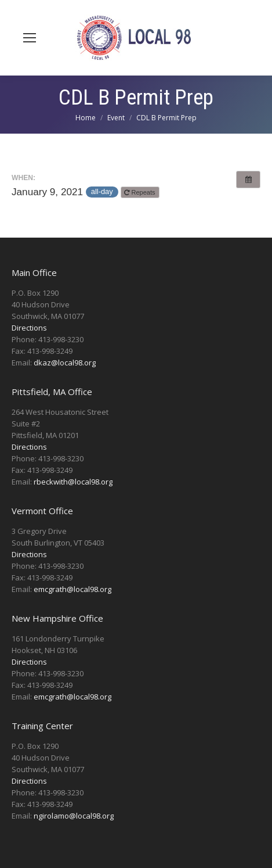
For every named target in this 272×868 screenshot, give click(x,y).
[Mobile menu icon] (30, 38)
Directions (29, 328)
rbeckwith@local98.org (73, 482)
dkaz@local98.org (65, 363)
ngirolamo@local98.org (74, 816)
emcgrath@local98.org (72, 589)
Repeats (140, 192)
